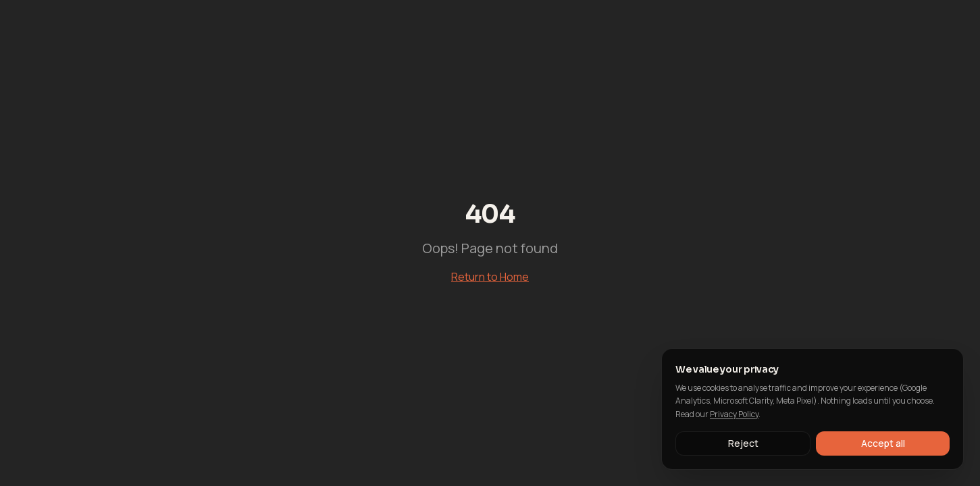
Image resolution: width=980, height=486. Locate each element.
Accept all (883, 443)
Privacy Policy (734, 414)
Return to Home (490, 277)
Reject (743, 443)
